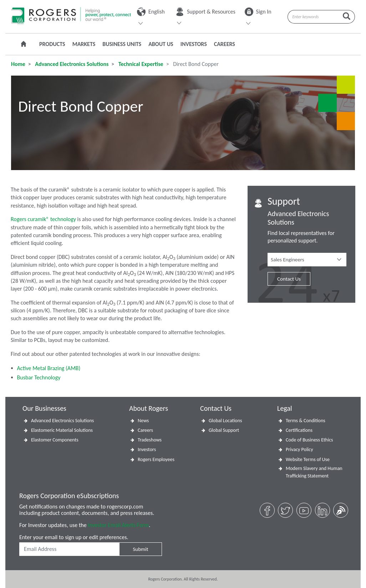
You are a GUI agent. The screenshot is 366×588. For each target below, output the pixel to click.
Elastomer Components (55, 440)
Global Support (224, 430)
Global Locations (225, 421)
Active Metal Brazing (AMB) (49, 368)
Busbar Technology (39, 377)
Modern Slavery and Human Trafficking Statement (314, 472)
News (143, 421)
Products (52, 44)
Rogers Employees (156, 459)
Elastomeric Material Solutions (62, 430)
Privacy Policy (299, 449)
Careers (225, 44)
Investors (194, 44)
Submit (140, 549)
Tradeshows (150, 440)
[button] (307, 260)
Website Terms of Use (308, 459)
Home (18, 64)
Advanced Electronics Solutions (71, 64)
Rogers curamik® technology (44, 219)
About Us (161, 44)
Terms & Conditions (306, 421)
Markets (84, 44)
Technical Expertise (140, 64)
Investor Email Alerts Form (118, 525)
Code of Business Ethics (309, 440)
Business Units (122, 44)
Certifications (299, 430)
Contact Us (289, 279)
